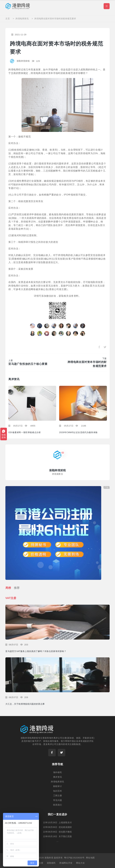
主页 (8, 19)
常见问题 (57, 800)
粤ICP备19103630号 (74, 858)
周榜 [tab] (8, 588)
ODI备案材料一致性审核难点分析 (25, 432)
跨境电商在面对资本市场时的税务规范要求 (55, 19)
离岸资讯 (57, 777)
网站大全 (80, 863)
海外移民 (57, 772)
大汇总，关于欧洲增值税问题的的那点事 (25, 704)
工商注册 (57, 795)
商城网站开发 (66, 863)
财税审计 (57, 786)
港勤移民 (51, 863)
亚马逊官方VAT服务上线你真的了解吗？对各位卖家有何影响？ (36, 651)
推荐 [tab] (17, 588)
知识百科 (57, 791)
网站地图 (90, 858)
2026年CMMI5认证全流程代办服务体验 (78, 432)
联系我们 (57, 805)
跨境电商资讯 (22, 19)
